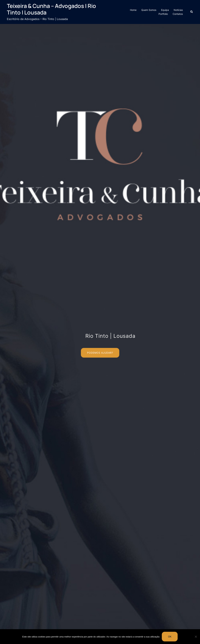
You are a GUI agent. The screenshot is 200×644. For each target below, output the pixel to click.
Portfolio (163, 14)
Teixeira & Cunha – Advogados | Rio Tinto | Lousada (51, 9)
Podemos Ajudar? (100, 353)
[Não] (196, 637)
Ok (170, 637)
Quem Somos (149, 10)
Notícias (178, 10)
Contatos (178, 14)
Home (133, 10)
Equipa (165, 10)
